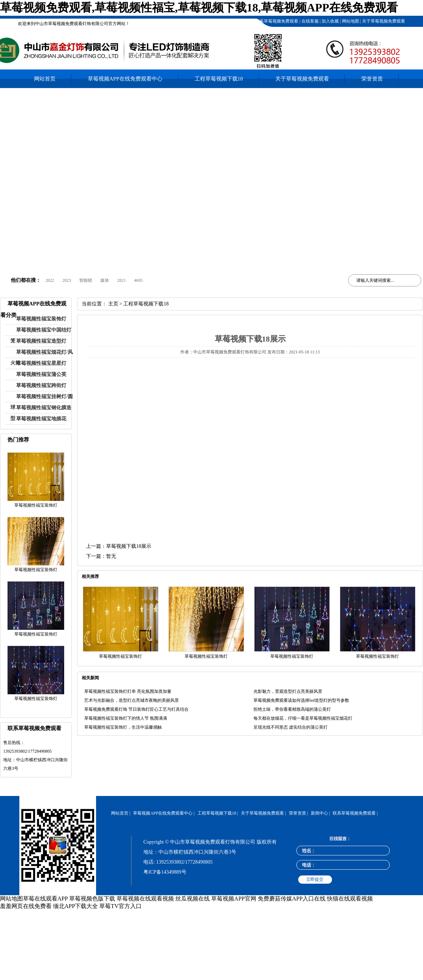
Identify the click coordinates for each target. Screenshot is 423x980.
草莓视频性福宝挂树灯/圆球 (42, 402)
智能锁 (86, 280)
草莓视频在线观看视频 (145, 899)
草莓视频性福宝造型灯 (41, 341)
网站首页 (45, 79)
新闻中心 (319, 813)
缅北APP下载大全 (75, 906)
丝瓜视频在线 (193, 899)
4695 (138, 280)
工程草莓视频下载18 (232, 21)
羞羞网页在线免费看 (26, 906)
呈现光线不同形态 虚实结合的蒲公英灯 (291, 727)
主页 (113, 304)
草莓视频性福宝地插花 (41, 419)
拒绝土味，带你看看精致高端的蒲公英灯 (292, 709)
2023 (67, 280)
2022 (50, 280)
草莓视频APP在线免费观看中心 (125, 79)
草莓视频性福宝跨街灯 (41, 385)
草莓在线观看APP (45, 899)
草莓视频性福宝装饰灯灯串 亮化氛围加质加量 (128, 691)
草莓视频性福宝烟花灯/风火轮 (42, 358)
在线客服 (310, 21)
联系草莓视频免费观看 (276, 21)
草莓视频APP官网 (234, 899)
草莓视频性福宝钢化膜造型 (41, 413)
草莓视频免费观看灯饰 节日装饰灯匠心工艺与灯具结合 (136, 709)
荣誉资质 (372, 79)
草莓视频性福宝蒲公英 (41, 374)
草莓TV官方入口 (120, 906)
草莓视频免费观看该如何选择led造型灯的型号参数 (301, 700)
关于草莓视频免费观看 (383, 21)
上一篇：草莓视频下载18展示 (119, 546)
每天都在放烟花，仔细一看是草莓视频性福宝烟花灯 (303, 718)
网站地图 (350, 21)
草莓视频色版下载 (92, 899)
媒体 (105, 280)
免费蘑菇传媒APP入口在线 (292, 899)
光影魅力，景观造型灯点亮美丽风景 (288, 691)
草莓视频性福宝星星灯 (41, 363)
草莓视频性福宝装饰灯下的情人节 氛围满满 (126, 718)
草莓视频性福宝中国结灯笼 (41, 335)
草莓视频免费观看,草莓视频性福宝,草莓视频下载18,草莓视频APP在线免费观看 (199, 8)
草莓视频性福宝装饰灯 (41, 319)
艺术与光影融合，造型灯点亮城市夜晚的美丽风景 (132, 700)
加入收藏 (330, 21)
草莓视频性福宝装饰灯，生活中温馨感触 (123, 727)
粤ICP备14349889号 (165, 872)
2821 (122, 280)
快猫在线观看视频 (350, 899)
